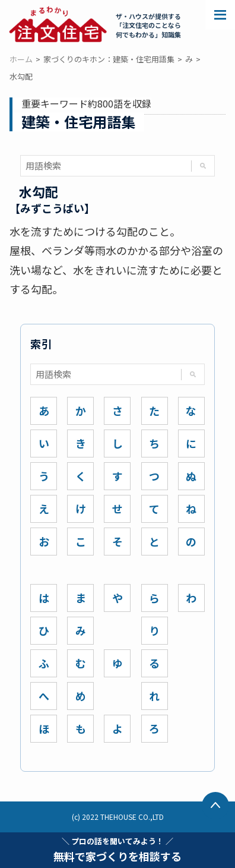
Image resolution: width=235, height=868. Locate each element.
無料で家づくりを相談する (117, 850)
